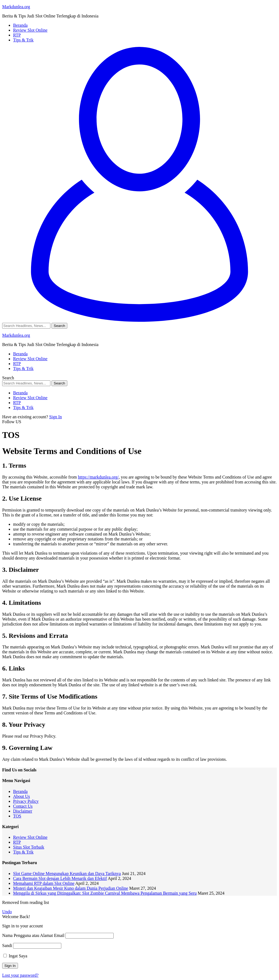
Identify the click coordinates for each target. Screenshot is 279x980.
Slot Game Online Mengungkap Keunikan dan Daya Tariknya (67, 874)
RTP (17, 842)
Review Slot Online (30, 837)
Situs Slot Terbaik (29, 847)
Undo (7, 912)
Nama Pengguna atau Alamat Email (33, 935)
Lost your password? (20, 975)
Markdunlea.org (16, 7)
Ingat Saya (15, 956)
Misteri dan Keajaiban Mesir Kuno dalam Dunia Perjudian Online (71, 888)
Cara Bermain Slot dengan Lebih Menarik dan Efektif (60, 878)
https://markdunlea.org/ (98, 477)
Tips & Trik (23, 852)
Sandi (7, 946)
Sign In (55, 417)
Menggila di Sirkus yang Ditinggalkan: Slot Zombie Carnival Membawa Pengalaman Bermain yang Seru (105, 893)
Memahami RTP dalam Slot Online (44, 883)
